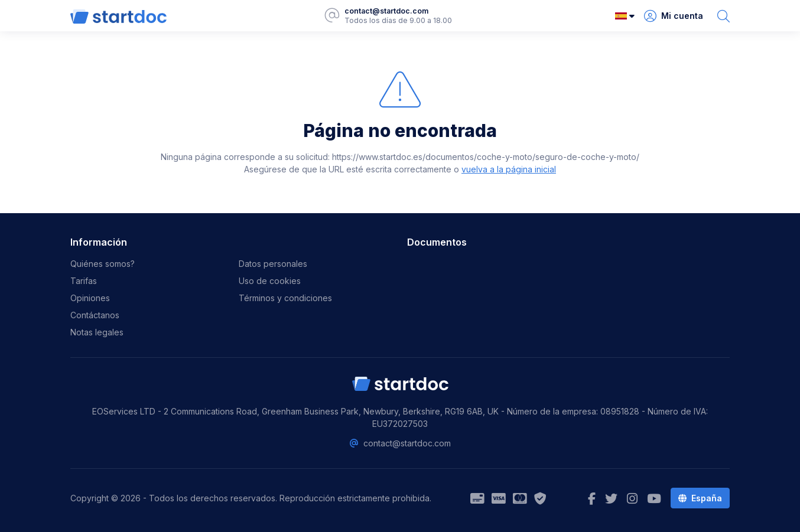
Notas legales (97, 332)
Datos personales (273, 264)
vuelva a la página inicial (509, 169)
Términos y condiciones (285, 298)
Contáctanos (95, 315)
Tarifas (84, 281)
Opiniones (90, 298)
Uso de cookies (270, 281)
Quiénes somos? (103, 264)
